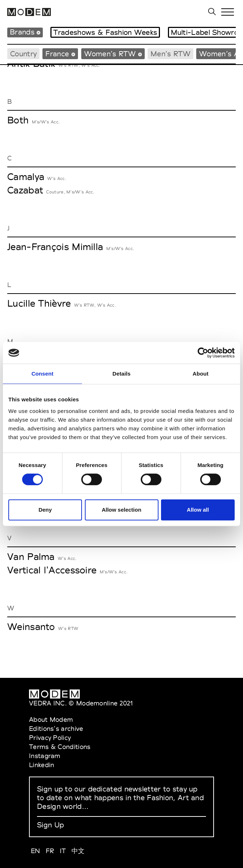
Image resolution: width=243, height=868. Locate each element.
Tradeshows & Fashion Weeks (105, 32)
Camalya (26, 177)
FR (50, 851)
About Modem (51, 719)
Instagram (45, 756)
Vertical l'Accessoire (52, 570)
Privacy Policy (50, 738)
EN (36, 851)
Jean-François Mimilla (55, 247)
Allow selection (121, 510)
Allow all (198, 510)
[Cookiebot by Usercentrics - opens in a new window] (203, 353)
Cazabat (25, 190)
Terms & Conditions (60, 747)
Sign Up (50, 825)
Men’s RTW (170, 54)
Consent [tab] (43, 374)
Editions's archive (56, 728)
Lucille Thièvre (39, 303)
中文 (78, 851)
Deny (45, 510)
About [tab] (201, 374)
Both (18, 120)
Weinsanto (31, 627)
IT (63, 851)
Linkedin (42, 765)
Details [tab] (122, 374)
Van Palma (31, 557)
